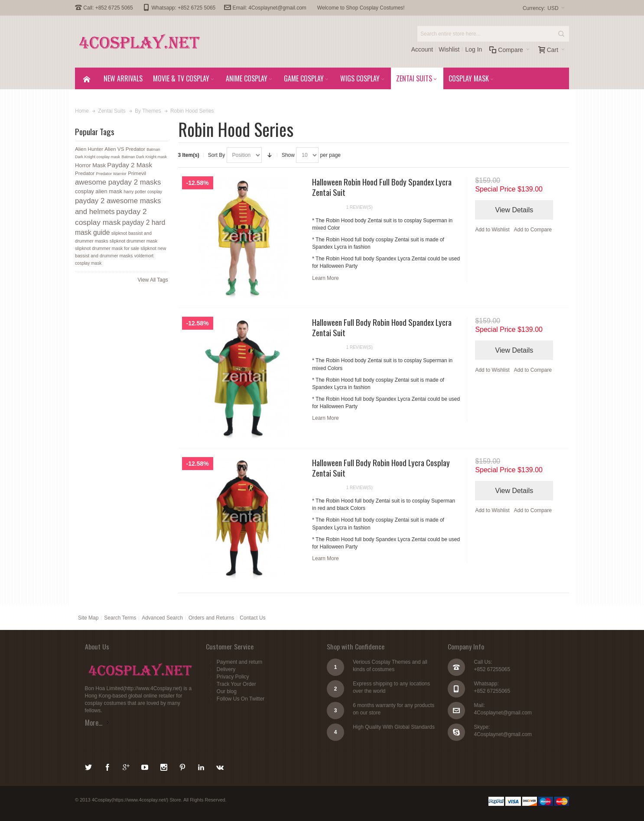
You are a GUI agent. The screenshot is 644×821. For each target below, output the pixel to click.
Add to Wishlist (492, 230)
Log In (473, 49)
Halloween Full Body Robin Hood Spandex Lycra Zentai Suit (382, 327)
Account (422, 49)
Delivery (226, 669)
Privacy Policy (233, 677)
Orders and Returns (211, 618)
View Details (514, 210)
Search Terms (120, 618)
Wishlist (449, 49)
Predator (85, 173)
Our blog (227, 691)
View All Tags (153, 280)
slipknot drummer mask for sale (107, 248)
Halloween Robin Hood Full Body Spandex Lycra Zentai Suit (382, 187)
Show (288, 155)
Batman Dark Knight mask (144, 157)
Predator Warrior (111, 174)
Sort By (216, 155)
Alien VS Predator (125, 149)
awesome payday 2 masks (118, 182)
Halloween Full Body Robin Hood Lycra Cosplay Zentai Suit (381, 467)
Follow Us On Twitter (241, 699)
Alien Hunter (89, 149)
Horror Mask (90, 165)
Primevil (137, 173)
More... (94, 723)
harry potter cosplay (143, 192)
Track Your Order (236, 684)
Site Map (88, 618)
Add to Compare (533, 230)
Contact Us (252, 618)
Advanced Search (162, 618)
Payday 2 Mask (130, 165)
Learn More (325, 278)
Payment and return (239, 662)
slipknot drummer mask (133, 241)
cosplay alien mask (99, 191)
